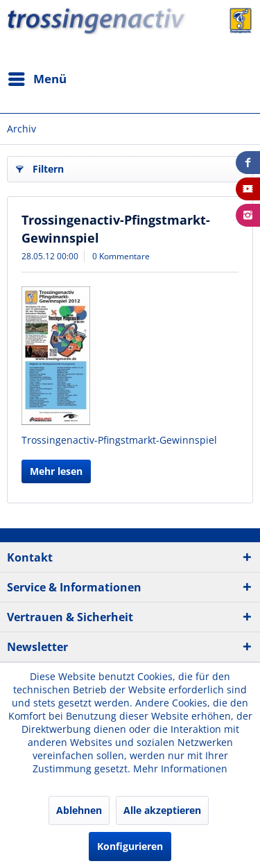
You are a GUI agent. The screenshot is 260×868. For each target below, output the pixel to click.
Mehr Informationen (180, 769)
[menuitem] (37, 79)
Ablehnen (79, 810)
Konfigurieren (130, 846)
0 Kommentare (121, 256)
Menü (37, 77)
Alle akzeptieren (162, 810)
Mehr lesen (56, 471)
